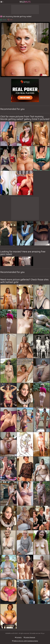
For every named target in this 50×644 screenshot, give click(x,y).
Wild (25, 2)
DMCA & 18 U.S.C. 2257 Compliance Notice (25, 641)
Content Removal (29, 637)
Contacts (18, 637)
